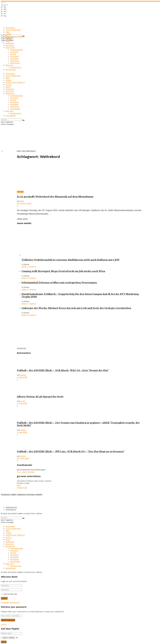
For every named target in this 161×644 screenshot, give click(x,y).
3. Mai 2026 (22, 432)
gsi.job (13, 54)
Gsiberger (10, 43)
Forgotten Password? (10, 602)
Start (19, 151)
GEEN (23, 375)
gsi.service (10, 48)
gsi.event (14, 52)
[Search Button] (23, 120)
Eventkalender (17, 50)
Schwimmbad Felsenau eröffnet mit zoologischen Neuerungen (59, 283)
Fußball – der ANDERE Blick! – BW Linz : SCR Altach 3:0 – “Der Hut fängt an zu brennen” (71, 451)
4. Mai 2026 (22, 377)
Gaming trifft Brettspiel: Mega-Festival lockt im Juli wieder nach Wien (63, 271)
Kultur (9, 39)
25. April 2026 (23, 458)
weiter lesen (22, 219)
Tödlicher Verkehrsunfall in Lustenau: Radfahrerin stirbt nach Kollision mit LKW (70, 260)
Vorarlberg (10, 28)
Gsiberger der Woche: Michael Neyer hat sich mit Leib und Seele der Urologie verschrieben (76, 308)
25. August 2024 (24, 203)
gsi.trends (15, 61)
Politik (8, 34)
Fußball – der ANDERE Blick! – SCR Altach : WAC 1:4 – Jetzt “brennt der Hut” (63, 370)
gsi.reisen (14, 56)
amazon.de (22, 488)
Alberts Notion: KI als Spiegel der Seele (40, 397)
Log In (4, 624)
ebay (19, 485)
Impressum (11, 509)
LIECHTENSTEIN (13, 30)
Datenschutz (11, 507)
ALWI (23, 401)
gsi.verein (10, 45)
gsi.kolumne (16, 67)
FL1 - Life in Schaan (26, 472)
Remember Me (10, 594)
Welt (8, 32)
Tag (23, 151)
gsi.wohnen (15, 63)
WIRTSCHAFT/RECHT (15, 36)
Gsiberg (20, 192)
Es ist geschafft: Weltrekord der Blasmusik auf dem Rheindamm (55, 197)
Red (22, 201)
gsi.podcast (11, 70)
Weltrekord (31, 151)
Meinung (9, 65)
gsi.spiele (14, 59)
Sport (8, 41)
